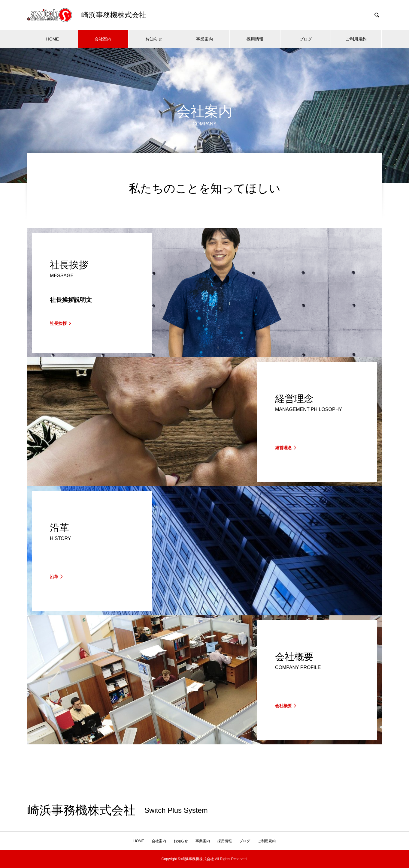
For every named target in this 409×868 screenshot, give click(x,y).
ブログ (306, 39)
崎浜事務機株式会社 (81, 810)
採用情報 (255, 39)
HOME (53, 39)
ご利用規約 (356, 39)
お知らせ (154, 39)
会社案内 (103, 39)
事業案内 (204, 39)
